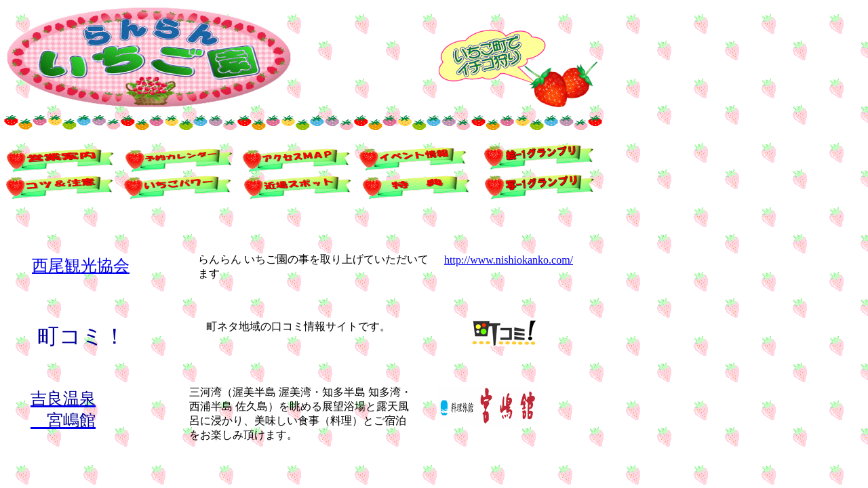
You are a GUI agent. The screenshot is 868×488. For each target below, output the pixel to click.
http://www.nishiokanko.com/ (509, 260)
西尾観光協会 (81, 266)
